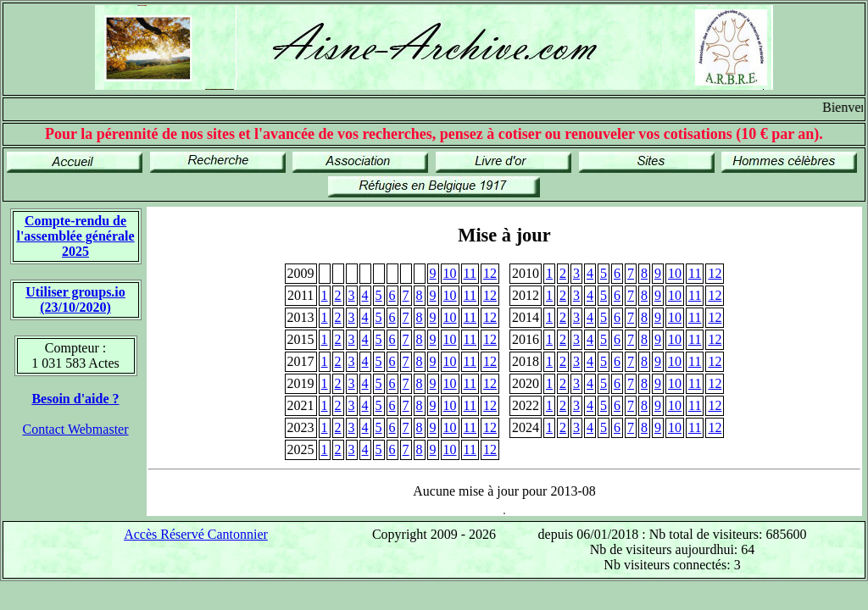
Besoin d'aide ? (75, 399)
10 (450, 273)
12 (490, 273)
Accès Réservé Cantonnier (196, 534)
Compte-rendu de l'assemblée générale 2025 (75, 236)
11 (470, 273)
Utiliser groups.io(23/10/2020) (75, 299)
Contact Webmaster (75, 429)
